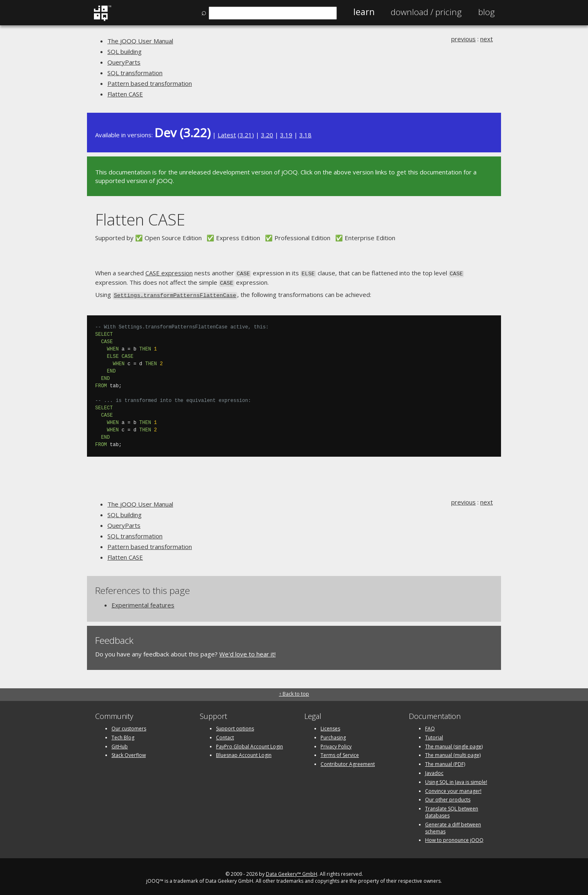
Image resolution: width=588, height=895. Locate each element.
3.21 (246, 135)
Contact (225, 735)
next (487, 39)
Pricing (426, 12)
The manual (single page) (454, 744)
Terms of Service (340, 753)
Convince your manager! (453, 789)
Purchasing (333, 735)
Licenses (330, 726)
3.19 (286, 135)
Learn (364, 12)
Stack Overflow (129, 753)
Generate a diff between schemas (453, 826)
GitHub (120, 744)
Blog (487, 12)
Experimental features (143, 603)
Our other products (448, 798)
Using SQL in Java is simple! (456, 780)
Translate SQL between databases (452, 810)
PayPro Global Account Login (249, 744)
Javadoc (434, 771)
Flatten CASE (125, 94)
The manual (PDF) (445, 762)
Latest (227, 135)
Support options (235, 726)
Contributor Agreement (348, 762)
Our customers (129, 726)
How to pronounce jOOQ (454, 838)
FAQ (430, 726)
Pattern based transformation (150, 83)
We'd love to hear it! (247, 652)
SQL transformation (135, 73)
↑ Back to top (294, 691)
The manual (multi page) (453, 753)
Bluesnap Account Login (244, 753)
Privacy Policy (336, 744)
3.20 (267, 135)
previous (463, 39)
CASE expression (169, 273)
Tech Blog (123, 735)
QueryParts (124, 62)
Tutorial (434, 735)
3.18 (305, 135)
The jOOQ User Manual (140, 41)
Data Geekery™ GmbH (292, 872)
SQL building (125, 51)
